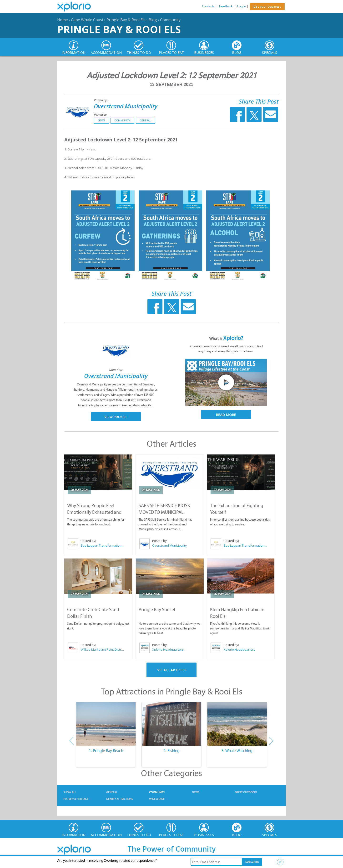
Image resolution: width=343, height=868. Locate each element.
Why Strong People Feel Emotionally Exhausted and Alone (94, 512)
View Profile (116, 417)
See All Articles (171, 670)
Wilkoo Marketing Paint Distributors (103, 649)
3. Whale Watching (237, 751)
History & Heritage (76, 799)
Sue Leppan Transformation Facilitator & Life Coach (103, 545)
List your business (267, 7)
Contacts (208, 6)
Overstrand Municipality (126, 106)
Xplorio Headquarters (168, 649)
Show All (70, 792)
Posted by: (101, 100)
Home (63, 20)
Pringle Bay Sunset (157, 609)
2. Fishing (171, 751)
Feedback (226, 6)
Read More (226, 414)
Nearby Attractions (120, 799)
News (101, 120)
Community (170, 20)
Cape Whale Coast (87, 20)
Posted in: (100, 115)
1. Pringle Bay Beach (106, 751)
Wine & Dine (157, 799)
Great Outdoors (246, 792)
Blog (153, 20)
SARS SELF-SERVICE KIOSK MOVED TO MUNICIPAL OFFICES (164, 512)
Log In (242, 6)
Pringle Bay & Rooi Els (126, 20)
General (145, 120)
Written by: (116, 370)
